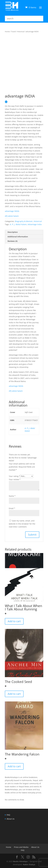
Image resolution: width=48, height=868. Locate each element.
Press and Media (21, 847)
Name (12, 496)
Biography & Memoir (24, 221)
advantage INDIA (12, 211)
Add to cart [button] (14, 621)
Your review (15, 479)
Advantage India (35, 224)
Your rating (14, 476)
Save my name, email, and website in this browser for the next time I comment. (22, 524)
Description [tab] (13, 232)
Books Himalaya (20, 861)
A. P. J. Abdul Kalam (18, 224)
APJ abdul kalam (16, 391)
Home (7, 32)
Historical (21, 32)
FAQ (8, 815)
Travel (13, 32)
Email (12, 508)
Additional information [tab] (18, 237)
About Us (11, 819)
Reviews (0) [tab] (13, 241)
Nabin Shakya (29, 864)
